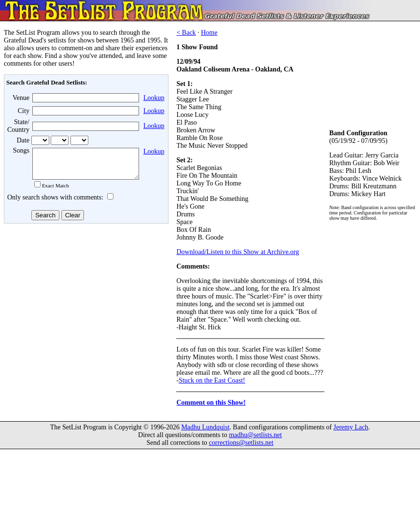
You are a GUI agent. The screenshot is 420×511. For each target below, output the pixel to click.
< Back (186, 33)
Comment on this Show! (211, 403)
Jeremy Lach (351, 427)
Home (209, 33)
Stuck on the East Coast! (212, 380)
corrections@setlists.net (241, 443)
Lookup (154, 98)
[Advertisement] (85, 304)
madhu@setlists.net (255, 435)
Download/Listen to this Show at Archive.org (238, 252)
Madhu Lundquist (205, 427)
